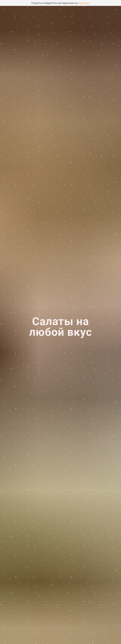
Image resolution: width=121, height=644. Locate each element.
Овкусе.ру (84, 3)
